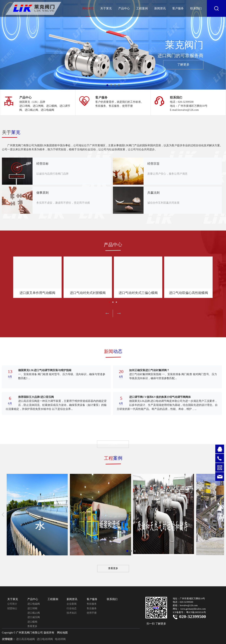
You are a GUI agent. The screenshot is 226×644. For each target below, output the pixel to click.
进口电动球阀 (45, 639)
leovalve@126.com (189, 605)
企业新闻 (72, 604)
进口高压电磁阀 (25, 639)
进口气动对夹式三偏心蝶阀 (138, 293)
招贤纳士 (12, 608)
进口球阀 (32, 608)
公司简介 (12, 604)
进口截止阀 (34, 613)
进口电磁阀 (34, 604)
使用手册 (92, 613)
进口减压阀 (34, 617)
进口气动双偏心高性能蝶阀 (188, 293)
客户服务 (178, 8)
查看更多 (32, 626)
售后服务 (92, 608)
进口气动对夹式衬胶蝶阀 (88, 293)
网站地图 (62, 633)
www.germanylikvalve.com (193, 609)
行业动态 (72, 608)
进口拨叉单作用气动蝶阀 (37, 293)
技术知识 (72, 613)
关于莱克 (106, 8)
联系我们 (196, 8)
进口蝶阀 (32, 622)
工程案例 (142, 8)
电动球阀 (60, 639)
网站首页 (88, 8)
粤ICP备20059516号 (196, 612)
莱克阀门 (146, 55)
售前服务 (92, 604)
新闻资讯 (160, 8)
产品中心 (124, 8)
